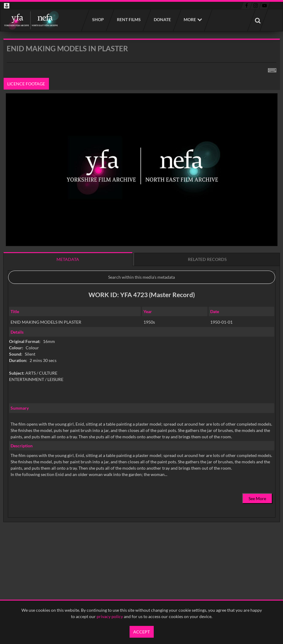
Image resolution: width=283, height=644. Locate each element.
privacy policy (110, 616)
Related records (207, 259)
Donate (162, 19)
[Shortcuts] (272, 69)
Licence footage (26, 84)
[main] (142, 296)
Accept (141, 632)
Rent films (129, 19)
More (190, 19)
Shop (98, 19)
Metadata (68, 259)
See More (257, 498)
